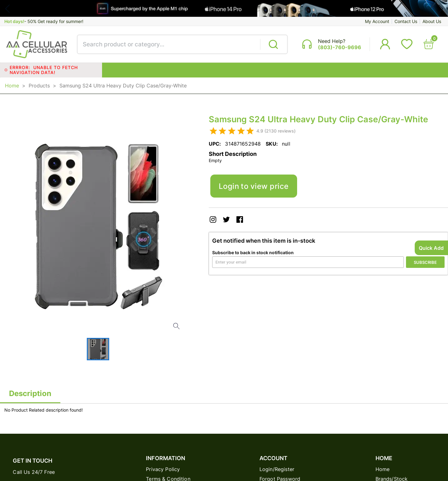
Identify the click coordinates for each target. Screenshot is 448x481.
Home (12, 86)
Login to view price (254, 186)
